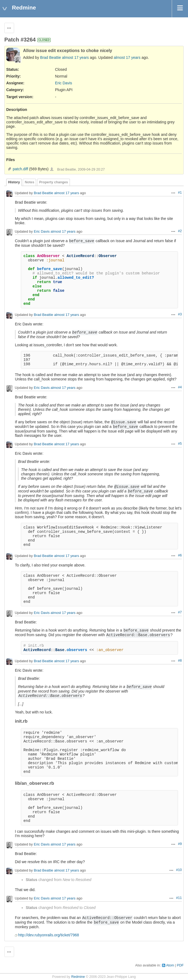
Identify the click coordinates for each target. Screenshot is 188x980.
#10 (179, 870)
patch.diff (20, 169)
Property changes (53, 182)
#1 (180, 193)
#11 (179, 898)
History (14, 182)
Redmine (78, 977)
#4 (180, 387)
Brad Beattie (51, 57)
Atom (170, 965)
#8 (180, 661)
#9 (180, 844)
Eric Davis (64, 83)
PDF (180, 965)
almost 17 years (75, 57)
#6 (180, 555)
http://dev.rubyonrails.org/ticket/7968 (49, 935)
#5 (180, 444)
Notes (29, 182)
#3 (180, 314)
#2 (180, 231)
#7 (180, 612)
